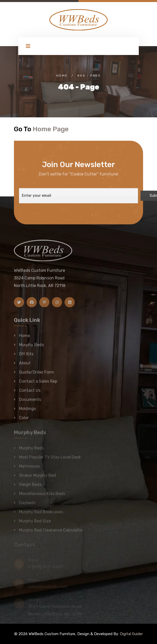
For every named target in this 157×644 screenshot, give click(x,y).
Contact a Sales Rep (38, 384)
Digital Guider (131, 634)
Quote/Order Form (36, 374)
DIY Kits (26, 356)
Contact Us (30, 393)
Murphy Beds (31, 347)
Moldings (27, 411)
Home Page (51, 129)
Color (24, 420)
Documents (30, 402)
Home (62, 76)
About (25, 365)
